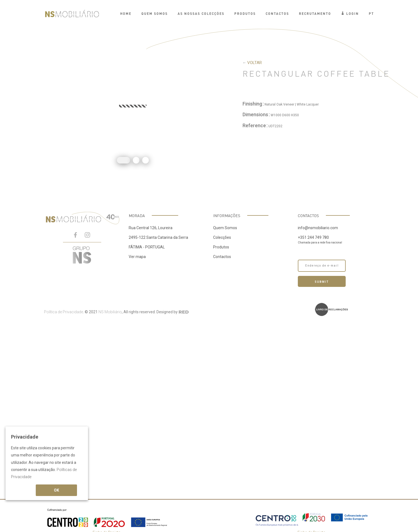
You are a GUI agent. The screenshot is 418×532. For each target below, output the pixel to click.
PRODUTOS (245, 14)
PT (371, 14)
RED (184, 312)
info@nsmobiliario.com (318, 228)
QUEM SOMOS (155, 14)
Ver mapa (137, 257)
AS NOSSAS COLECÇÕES (201, 14)
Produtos (221, 247)
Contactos (277, 14)
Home (126, 14)
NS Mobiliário (110, 312)
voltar (255, 63)
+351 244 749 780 (313, 237)
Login (350, 14)
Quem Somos (225, 228)
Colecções (222, 237)
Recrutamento (315, 14)
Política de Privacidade (64, 312)
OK (57, 490)
